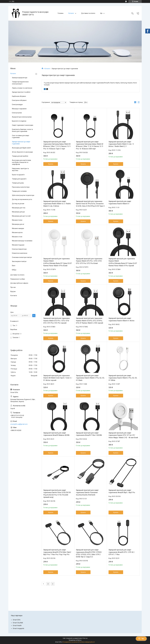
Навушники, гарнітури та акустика (20, 170)
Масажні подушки (18, 245)
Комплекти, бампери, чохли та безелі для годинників (22, 130)
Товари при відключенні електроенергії (20, 83)
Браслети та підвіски (19, 121)
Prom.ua (85, 638)
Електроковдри (17, 104)
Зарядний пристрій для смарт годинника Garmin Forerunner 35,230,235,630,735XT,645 (87, 493)
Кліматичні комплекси (20, 253)
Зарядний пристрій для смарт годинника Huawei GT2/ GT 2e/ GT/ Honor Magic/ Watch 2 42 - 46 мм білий (123, 435)
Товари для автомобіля (20, 156)
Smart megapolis (18, 628)
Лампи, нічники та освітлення (22, 88)
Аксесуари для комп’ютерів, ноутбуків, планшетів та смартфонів (22, 162)
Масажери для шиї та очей (21, 216)
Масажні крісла (17, 232)
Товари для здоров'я (19, 179)
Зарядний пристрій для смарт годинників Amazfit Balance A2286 (56, 434)
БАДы (14, 270)
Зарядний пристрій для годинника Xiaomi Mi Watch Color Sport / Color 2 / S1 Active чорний (58, 378)
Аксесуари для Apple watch (21, 148)
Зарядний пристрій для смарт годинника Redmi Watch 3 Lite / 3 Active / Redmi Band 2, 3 (121, 144)
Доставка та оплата (88, 13)
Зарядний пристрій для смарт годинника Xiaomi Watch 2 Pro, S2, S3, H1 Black (90, 378)
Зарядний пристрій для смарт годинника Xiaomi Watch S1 (120, 202)
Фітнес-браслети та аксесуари (22, 152)
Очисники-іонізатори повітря (22, 257)
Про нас (13, 287)
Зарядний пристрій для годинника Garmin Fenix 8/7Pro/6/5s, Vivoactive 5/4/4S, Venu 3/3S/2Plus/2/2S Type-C (90, 204)
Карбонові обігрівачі (19, 96)
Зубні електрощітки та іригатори (23, 195)
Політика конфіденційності (87, 642)
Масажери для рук (18, 212)
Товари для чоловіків (19, 191)
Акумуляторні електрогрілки (22, 117)
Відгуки (13, 291)
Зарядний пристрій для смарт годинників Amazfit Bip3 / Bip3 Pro (122, 491)
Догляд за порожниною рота (22, 199)
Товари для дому (18, 183)
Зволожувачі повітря (19, 261)
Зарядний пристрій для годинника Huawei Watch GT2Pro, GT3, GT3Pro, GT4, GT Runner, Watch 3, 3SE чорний (89, 321)
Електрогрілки (17, 113)
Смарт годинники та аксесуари (23, 125)
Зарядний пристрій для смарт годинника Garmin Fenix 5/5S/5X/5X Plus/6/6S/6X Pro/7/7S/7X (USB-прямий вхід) (57, 494)
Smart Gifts (17, 620)
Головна (61, 13)
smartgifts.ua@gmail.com (19, 424)
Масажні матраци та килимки (22, 241)
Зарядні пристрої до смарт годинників (21, 143)
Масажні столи (17, 237)
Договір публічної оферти (19, 283)
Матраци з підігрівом (19, 109)
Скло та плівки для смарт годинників (21, 137)
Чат (141, 639)
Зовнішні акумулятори (20, 78)
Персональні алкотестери (21, 187)
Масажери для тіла (19, 208)
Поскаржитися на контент (70, 642)
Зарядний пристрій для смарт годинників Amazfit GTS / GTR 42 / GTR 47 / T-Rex (122, 552)
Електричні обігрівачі (19, 100)
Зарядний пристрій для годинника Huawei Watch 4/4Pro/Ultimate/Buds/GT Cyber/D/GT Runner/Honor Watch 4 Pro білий (58, 262)
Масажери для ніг (18, 224)
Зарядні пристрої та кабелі (21, 92)
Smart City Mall (18, 623)
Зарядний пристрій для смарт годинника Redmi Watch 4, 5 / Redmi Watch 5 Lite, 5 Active (57, 204)
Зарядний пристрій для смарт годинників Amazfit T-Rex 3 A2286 (89, 434)
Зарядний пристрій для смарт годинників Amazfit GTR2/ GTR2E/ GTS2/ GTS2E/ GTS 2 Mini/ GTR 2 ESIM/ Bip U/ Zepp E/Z (89, 553)
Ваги (14, 266)
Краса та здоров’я (18, 175)
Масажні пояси (17, 220)
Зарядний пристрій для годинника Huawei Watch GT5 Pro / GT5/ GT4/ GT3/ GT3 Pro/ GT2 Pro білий (89, 261)
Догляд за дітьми (18, 204)
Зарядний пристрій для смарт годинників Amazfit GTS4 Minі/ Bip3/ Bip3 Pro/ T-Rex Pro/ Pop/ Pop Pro (57, 552)
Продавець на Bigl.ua (75, 640)
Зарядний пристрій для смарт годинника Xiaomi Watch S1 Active (121, 319)
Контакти (14, 296)
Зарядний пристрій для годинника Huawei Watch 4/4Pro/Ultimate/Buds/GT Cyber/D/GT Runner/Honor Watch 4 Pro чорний (123, 262)
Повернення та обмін (18, 279)
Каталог (71, 13)
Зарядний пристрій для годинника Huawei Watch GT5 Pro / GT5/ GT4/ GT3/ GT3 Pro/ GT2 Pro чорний (56, 321)
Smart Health (17, 626)
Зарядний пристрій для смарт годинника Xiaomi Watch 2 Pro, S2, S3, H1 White (123, 378)
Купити (51, 164)
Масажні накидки (18, 228)
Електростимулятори (19, 249)
